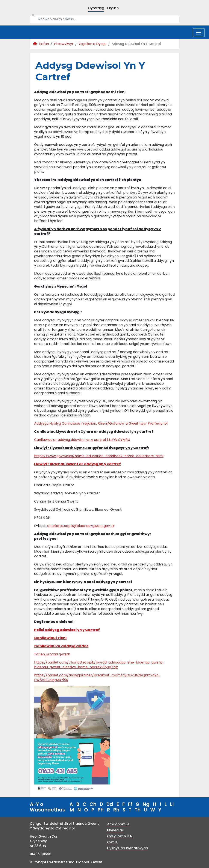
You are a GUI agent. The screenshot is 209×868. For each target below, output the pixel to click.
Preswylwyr (64, 44)
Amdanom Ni (118, 824)
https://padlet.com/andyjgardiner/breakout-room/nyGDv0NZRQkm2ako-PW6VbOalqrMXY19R (97, 678)
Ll (172, 804)
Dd (110, 804)
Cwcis (112, 842)
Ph (101, 810)
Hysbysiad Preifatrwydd (128, 848)
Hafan (41, 44)
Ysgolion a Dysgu (92, 44)
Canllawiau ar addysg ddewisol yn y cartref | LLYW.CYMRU (82, 440)
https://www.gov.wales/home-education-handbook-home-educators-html (99, 456)
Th (138, 810)
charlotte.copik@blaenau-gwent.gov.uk (81, 526)
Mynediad (116, 830)
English (113, 8)
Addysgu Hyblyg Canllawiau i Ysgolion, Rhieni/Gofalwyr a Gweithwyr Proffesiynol (101, 423)
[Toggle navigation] (199, 33)
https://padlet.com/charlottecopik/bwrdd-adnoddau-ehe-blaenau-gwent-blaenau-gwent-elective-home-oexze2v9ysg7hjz (99, 665)
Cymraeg (96, 8)
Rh (116, 810)
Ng (146, 804)
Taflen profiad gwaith (52, 654)
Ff (130, 804)
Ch (93, 804)
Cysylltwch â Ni (120, 836)
